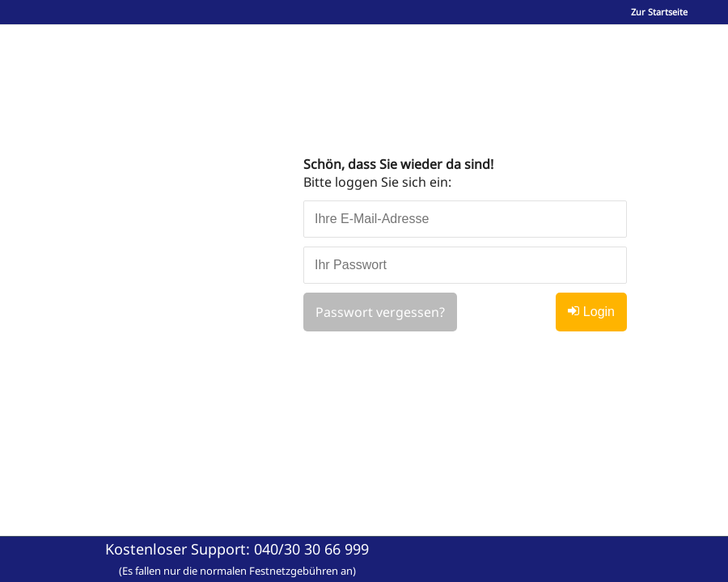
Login (591, 311)
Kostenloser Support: (237, 559)
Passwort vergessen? (380, 312)
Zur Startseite (659, 12)
